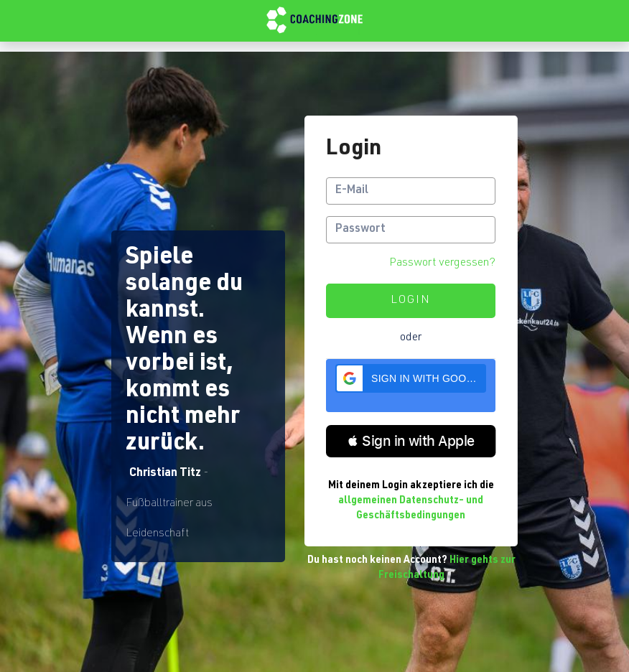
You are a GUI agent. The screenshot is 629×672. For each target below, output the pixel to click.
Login (411, 301)
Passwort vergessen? (442, 263)
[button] (411, 378)
